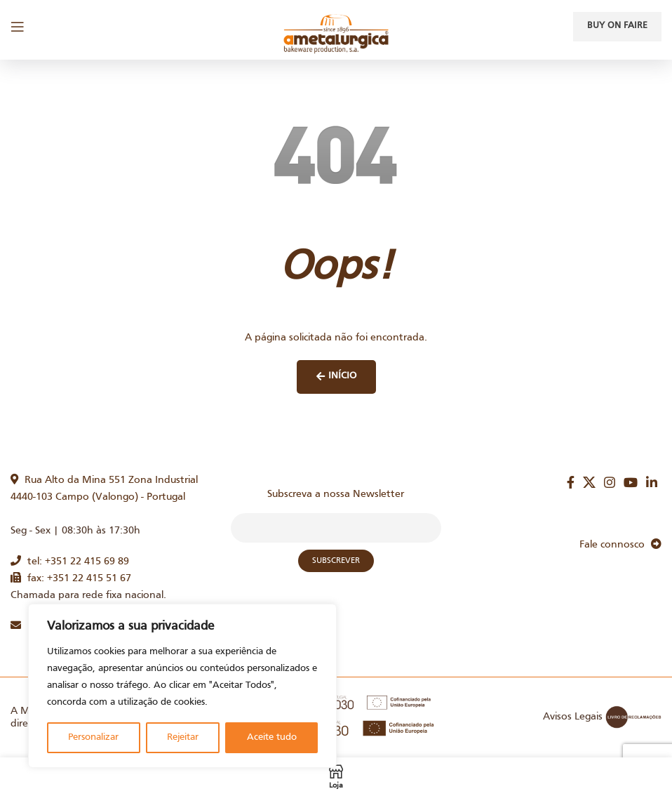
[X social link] (589, 482)
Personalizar (93, 737)
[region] (182, 686)
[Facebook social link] (571, 482)
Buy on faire (617, 26)
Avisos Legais (573, 717)
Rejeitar (183, 737)
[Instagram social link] (610, 482)
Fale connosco (620, 545)
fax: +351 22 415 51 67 (71, 578)
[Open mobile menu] (18, 27)
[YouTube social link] (631, 482)
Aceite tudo (272, 737)
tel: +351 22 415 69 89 (70, 562)
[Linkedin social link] (652, 482)
